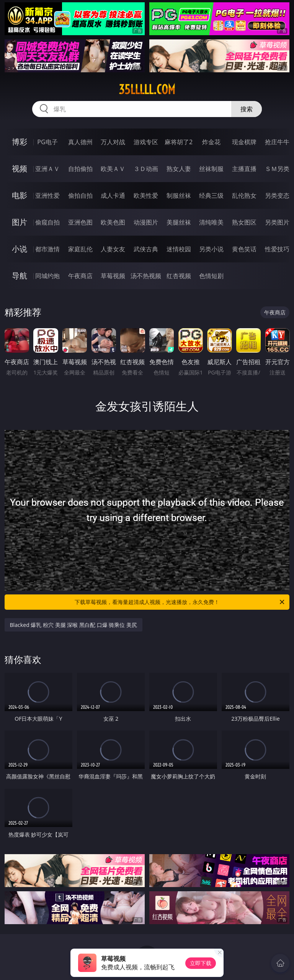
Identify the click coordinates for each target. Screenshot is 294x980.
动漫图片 (146, 222)
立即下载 (201, 963)
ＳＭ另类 (277, 169)
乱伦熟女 (244, 195)
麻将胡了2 (179, 142)
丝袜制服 (211, 169)
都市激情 (47, 249)
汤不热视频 (146, 276)
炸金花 (211, 142)
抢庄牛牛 (277, 142)
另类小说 (211, 249)
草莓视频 (113, 276)
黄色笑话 (244, 249)
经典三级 (211, 195)
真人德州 (80, 142)
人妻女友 (113, 249)
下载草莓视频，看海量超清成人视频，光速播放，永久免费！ (180, 602)
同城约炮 (47, 276)
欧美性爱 (146, 195)
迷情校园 (179, 249)
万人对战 (113, 142)
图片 (20, 222)
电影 (20, 195)
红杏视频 (179, 276)
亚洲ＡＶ (47, 169)
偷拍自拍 (80, 195)
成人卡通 (113, 195)
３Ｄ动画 (146, 169)
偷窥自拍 (47, 222)
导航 (20, 276)
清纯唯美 (211, 222)
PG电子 (47, 142)
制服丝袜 (179, 195)
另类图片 (277, 222)
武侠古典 (146, 249)
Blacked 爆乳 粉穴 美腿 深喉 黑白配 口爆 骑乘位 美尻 (73, 625)
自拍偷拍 (80, 169)
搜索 (247, 109)
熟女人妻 (179, 169)
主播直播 (244, 169)
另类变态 (277, 195)
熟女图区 (244, 222)
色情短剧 (211, 276)
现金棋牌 (244, 142)
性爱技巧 (277, 249)
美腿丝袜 (179, 222)
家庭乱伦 (80, 249)
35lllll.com (147, 90)
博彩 (20, 142)
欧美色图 (113, 222)
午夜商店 (80, 276)
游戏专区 (146, 142)
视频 (20, 168)
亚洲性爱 (47, 195)
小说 (20, 249)
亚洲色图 (80, 222)
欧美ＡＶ (113, 169)
